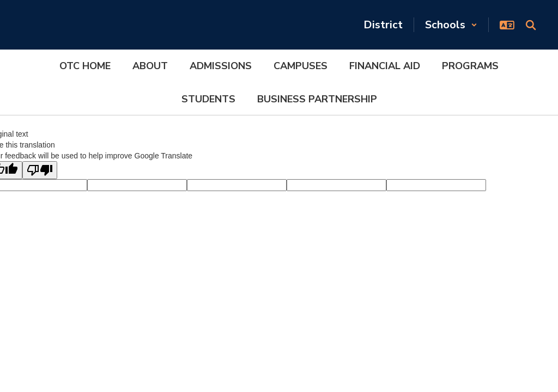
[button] (451, 25)
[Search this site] (531, 25)
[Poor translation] (40, 170)
